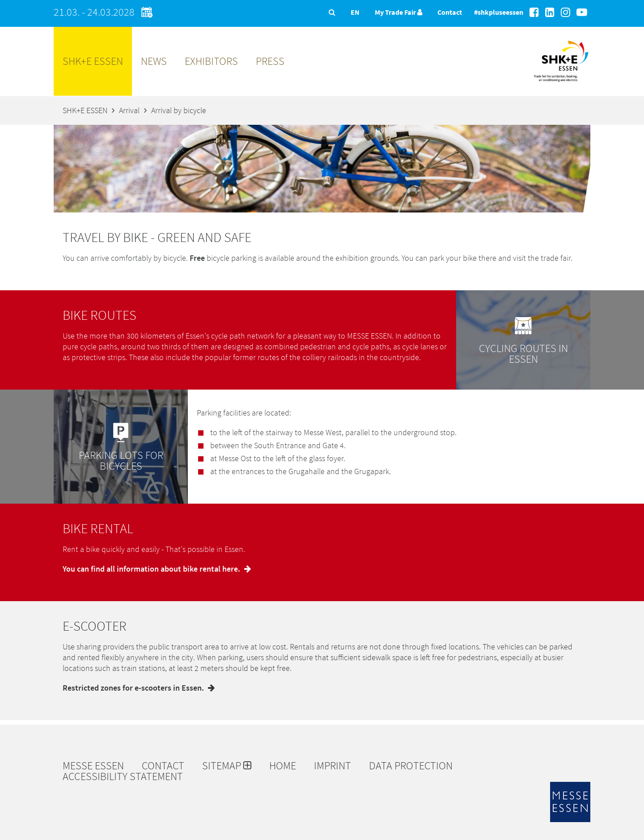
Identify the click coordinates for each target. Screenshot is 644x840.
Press (270, 61)
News (154, 61)
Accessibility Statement (123, 776)
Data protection (411, 766)
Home (283, 766)
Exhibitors (211, 61)
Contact (450, 12)
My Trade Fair (398, 12)
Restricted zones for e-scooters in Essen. (141, 688)
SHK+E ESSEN (93, 61)
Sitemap (227, 766)
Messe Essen (93, 766)
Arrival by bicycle (179, 110)
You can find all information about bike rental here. (159, 569)
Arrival (129, 110)
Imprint (333, 766)
